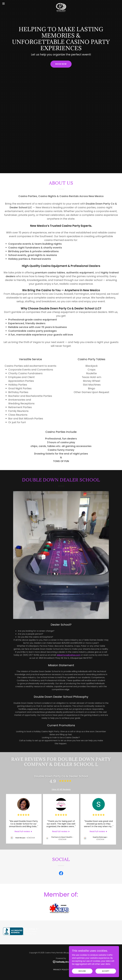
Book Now (61, 64)
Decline (82, 971)
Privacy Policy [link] (61, 970)
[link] (61, 4)
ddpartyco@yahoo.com (69, 655)
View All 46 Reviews (61, 789)
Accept (106, 971)
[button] (10, 4)
